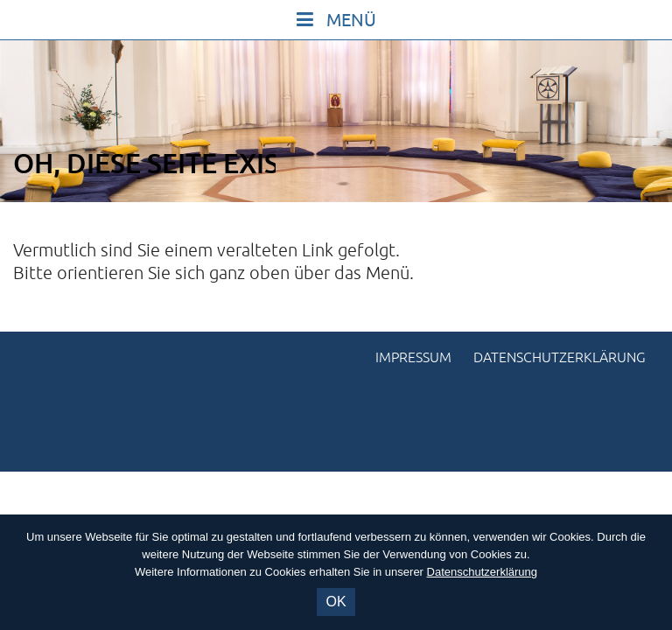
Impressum (413, 358)
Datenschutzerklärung (560, 358)
